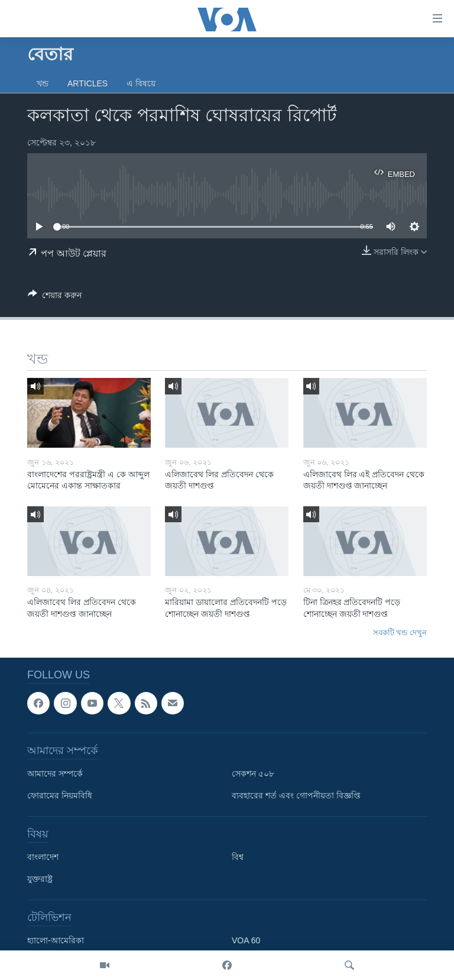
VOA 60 (246, 940)
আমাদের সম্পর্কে (55, 774)
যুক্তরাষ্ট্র (40, 879)
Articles (87, 83)
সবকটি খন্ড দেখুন (400, 633)
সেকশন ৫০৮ (253, 774)
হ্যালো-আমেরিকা (56, 940)
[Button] (55, 297)
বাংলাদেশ (43, 857)
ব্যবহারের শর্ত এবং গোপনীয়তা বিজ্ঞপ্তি (296, 795)
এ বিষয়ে (141, 83)
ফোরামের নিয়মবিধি (60, 795)
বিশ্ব (238, 857)
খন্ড (43, 83)
